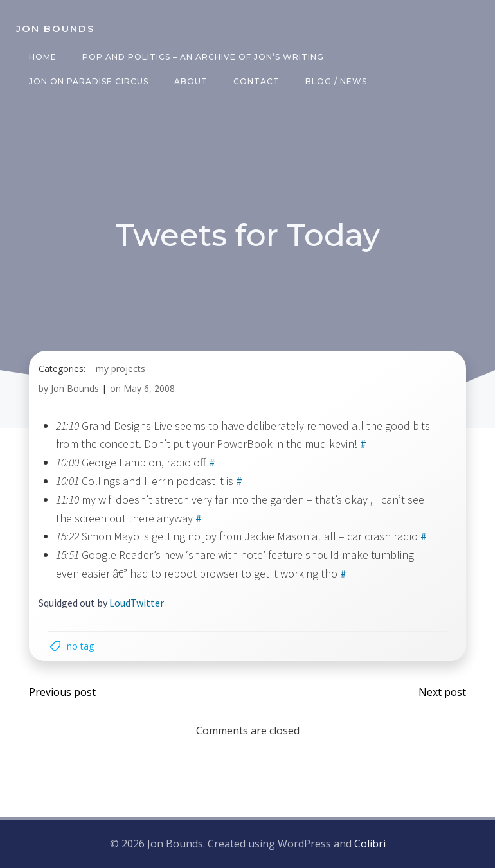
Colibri (370, 844)
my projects (121, 368)
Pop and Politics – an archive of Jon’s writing (203, 57)
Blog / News (336, 81)
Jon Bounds (75, 388)
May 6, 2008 (149, 388)
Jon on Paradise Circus (89, 81)
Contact (256, 81)
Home (43, 57)
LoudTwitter (137, 603)
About (191, 81)
